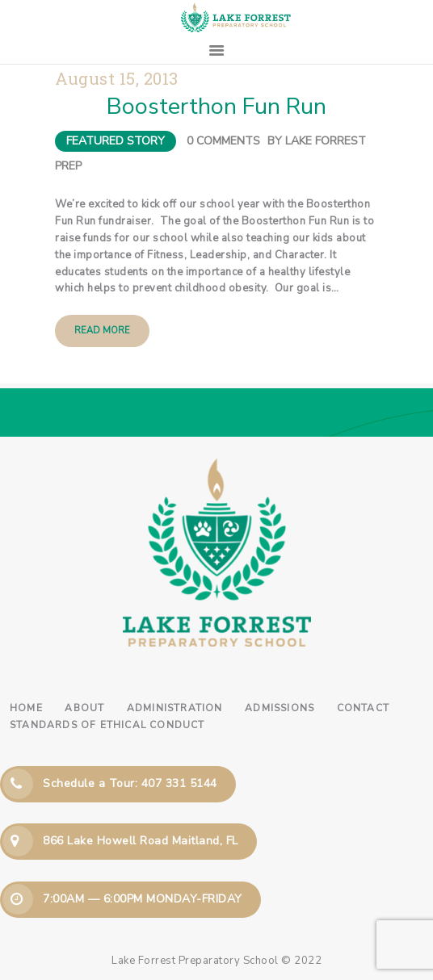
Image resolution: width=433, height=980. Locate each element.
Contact (363, 708)
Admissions (280, 708)
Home (26, 708)
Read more (102, 331)
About (84, 708)
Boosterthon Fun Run (216, 107)
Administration (175, 708)
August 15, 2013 (117, 79)
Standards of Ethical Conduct (107, 725)
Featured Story (116, 141)
